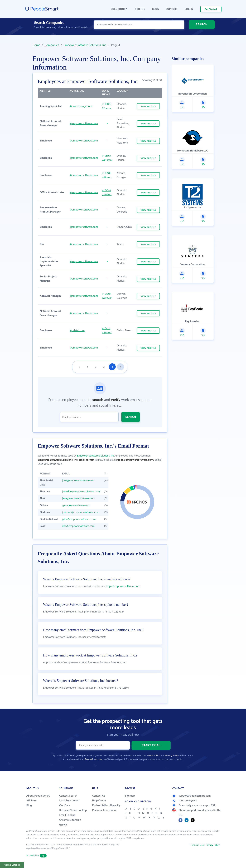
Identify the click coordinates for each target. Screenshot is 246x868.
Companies (52, 45)
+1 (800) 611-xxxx (107, 106)
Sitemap (130, 796)
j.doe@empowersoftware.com (79, 519)
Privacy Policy (172, 756)
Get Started (211, 9)
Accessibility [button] (37, 856)
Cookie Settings (12, 865)
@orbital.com (77, 330)
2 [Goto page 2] (96, 367)
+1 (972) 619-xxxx (107, 330)
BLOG (156, 9)
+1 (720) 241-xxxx (107, 296)
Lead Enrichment (69, 801)
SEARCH (202, 28)
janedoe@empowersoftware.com (81, 512)
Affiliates (32, 801)
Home (36, 45)
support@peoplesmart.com (191, 796)
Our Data (65, 805)
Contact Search (68, 796)
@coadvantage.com (81, 106)
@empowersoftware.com (84, 123)
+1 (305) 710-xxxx (107, 192)
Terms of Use (153, 756)
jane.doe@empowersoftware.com (81, 492)
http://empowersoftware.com (123, 586)
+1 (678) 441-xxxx (107, 175)
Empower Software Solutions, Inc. (85, 45)
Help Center (99, 801)
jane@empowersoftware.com (79, 499)
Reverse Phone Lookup (73, 810)
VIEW (148, 107)
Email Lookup (67, 815)
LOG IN (189, 9)
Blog (29, 805)
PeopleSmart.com (94, 760)
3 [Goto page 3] (104, 367)
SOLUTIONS (119, 9)
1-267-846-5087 (184, 801)
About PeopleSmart (38, 796)
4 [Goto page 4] (112, 367)
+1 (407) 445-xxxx (107, 158)
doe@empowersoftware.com (78, 526)
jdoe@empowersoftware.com (79, 481)
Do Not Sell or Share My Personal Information (106, 808)
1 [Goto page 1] (87, 367)
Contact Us (99, 796)
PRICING (140, 9)
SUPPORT (172, 9)
